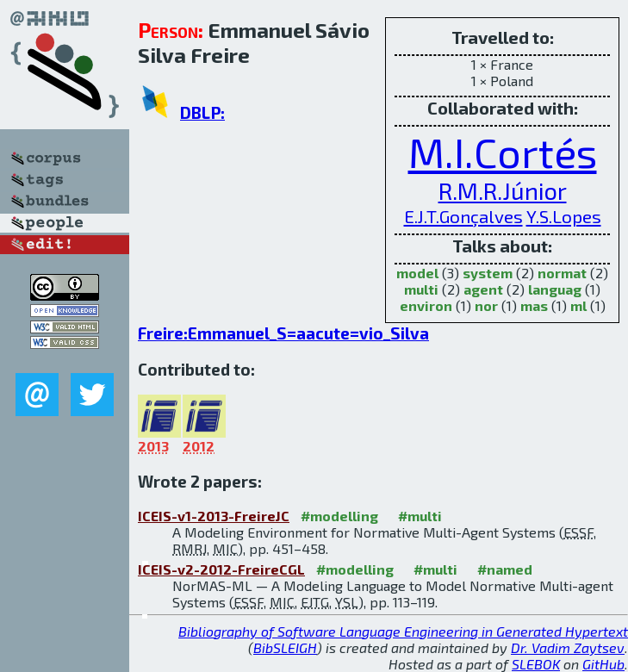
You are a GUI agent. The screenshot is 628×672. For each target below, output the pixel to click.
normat (562, 273)
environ (426, 305)
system (488, 273)
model (417, 273)
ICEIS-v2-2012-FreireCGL (221, 569)
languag (555, 289)
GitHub (603, 664)
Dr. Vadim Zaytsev (568, 647)
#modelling (339, 516)
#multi (420, 516)
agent (483, 289)
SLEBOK (536, 664)
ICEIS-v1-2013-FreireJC (214, 516)
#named (505, 569)
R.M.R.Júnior (503, 191)
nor (486, 305)
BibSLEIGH (285, 647)
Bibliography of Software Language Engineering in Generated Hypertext (403, 631)
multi (421, 289)
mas (534, 305)
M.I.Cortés (503, 152)
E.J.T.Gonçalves (463, 216)
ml (578, 305)
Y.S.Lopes (564, 216)
